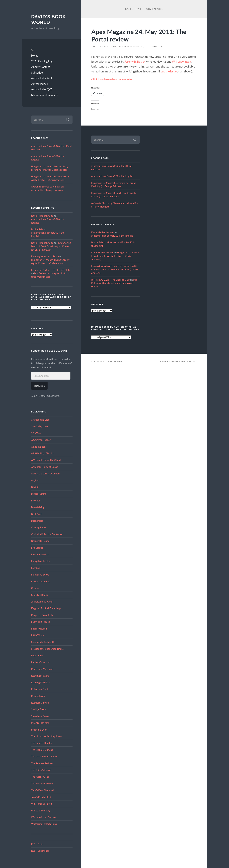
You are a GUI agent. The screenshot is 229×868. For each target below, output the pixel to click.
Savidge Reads (39, 709)
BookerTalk (37, 229)
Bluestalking (38, 507)
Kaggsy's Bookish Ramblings (46, 608)
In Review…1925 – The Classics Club (50, 270)
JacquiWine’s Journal (42, 602)
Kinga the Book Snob (42, 615)
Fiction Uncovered (41, 581)
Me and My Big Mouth (43, 642)
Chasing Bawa (39, 527)
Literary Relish (39, 629)
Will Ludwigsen (181, 61)
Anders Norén (180, 361)
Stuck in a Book (39, 730)
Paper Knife (37, 655)
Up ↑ (194, 361)
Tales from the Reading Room (46, 736)
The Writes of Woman (43, 783)
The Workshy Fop (40, 777)
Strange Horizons (40, 723)
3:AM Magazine (40, 426)
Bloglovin (36, 500)
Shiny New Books (40, 716)
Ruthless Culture (40, 703)
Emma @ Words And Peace (45, 256)
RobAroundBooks (40, 689)
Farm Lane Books (40, 575)
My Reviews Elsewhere (45, 95)
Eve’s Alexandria (40, 554)
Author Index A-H (42, 78)
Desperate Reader (41, 541)
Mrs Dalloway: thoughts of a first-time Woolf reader (114, 283)
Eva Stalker (37, 548)
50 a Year (36, 433)
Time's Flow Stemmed (42, 790)
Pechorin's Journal (41, 662)
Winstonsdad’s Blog (42, 804)
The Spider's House (41, 770)
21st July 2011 (100, 47)
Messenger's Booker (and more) (48, 649)
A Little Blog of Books (42, 453)
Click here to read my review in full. (113, 79)
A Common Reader (41, 440)
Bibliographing (39, 494)
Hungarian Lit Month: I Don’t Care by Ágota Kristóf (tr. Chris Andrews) (51, 246)
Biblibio (35, 487)
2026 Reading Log (42, 61)
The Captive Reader (42, 743)
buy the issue (168, 71)
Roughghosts (38, 696)
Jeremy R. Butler (135, 61)
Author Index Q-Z (42, 89)
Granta (35, 588)
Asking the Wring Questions (46, 473)
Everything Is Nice (41, 561)
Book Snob (37, 514)
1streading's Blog (40, 420)
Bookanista (37, 521)
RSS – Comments (40, 851)
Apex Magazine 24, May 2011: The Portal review (139, 35)
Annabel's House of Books (45, 467)
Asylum (35, 480)
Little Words (38, 635)
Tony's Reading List (41, 797)
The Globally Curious (42, 750)
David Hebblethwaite (42, 216)
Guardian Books (40, 595)
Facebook (36, 568)
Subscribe (37, 73)
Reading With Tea (40, 682)
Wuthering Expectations (44, 824)
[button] (52, 50)
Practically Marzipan (42, 669)
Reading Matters (40, 676)
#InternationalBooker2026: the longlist (112, 176)
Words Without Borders (44, 817)
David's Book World (49, 19)
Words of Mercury (41, 810)
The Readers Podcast (42, 763)
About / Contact (40, 67)
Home (35, 56)
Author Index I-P (41, 84)
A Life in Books (39, 447)
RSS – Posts (37, 844)
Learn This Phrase (41, 622)
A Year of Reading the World (46, 460)
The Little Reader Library (44, 756)
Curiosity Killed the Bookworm (47, 534)
